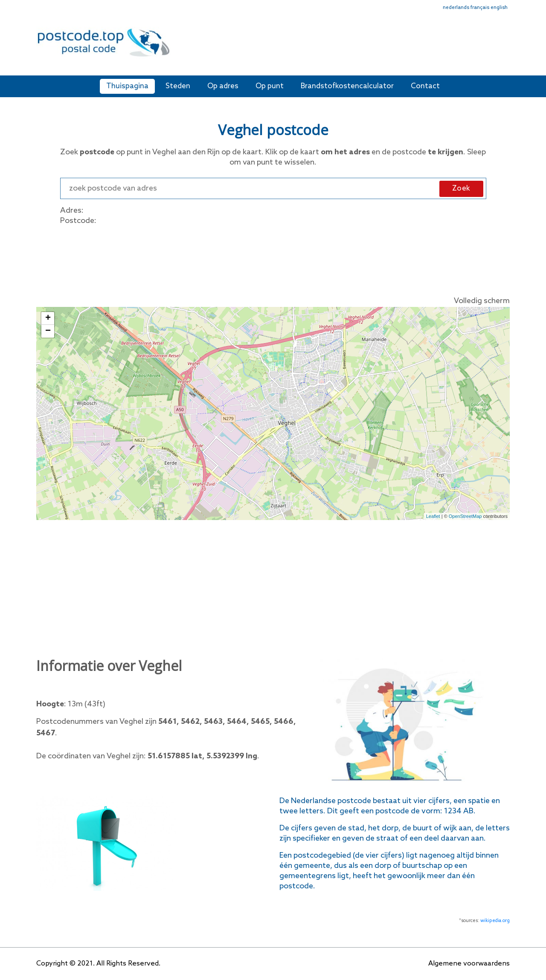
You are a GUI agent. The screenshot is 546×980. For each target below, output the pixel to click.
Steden (178, 86)
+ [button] (48, 318)
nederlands (456, 8)
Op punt (270, 86)
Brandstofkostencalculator (347, 86)
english (499, 8)
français (480, 8)
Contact (425, 86)
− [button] (48, 331)
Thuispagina (127, 86)
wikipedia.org (495, 921)
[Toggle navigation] (504, 48)
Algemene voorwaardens (469, 964)
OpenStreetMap (465, 516)
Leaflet (433, 516)
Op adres (223, 86)
